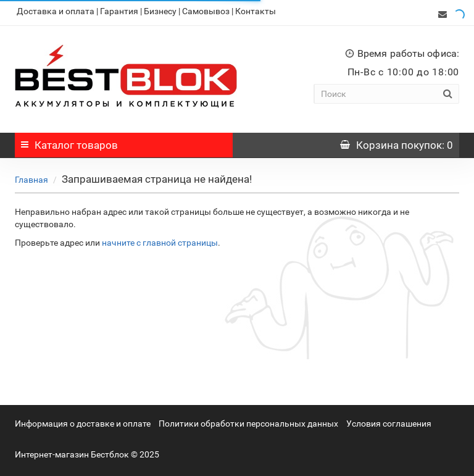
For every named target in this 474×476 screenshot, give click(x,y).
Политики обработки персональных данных (248, 420)
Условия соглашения (389, 420)
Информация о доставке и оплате (83, 420)
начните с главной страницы (160, 240)
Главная (31, 177)
